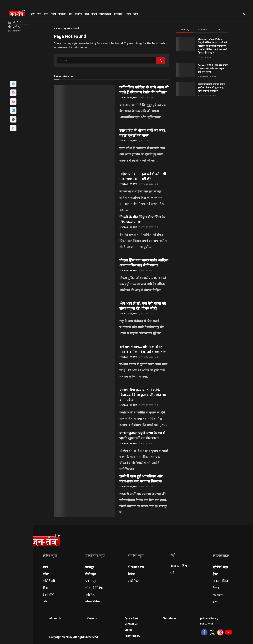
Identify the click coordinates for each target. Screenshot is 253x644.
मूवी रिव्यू (90, 595)
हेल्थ (216, 601)
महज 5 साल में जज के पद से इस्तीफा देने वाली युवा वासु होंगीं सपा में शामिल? (211, 87)
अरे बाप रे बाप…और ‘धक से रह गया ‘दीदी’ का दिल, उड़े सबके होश (143, 349)
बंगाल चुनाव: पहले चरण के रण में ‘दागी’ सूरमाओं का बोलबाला (142, 435)
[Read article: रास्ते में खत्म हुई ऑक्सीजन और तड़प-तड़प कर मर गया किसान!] (84, 495)
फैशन (216, 588)
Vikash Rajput (130, 97)
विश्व (46, 588)
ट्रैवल (216, 574)
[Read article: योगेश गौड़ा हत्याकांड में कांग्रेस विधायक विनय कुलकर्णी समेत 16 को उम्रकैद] (84, 409)
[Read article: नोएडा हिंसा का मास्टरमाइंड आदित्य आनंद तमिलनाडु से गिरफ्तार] (84, 279)
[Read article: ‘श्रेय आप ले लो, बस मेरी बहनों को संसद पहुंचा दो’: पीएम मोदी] (84, 322)
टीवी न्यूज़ (91, 574)
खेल (71, 14)
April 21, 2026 (146, 97)
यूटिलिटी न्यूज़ (220, 567)
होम (33, 14)
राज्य (46, 14)
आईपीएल (134, 581)
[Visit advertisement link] (202, 130)
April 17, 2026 (146, 486)
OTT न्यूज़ (91, 581)
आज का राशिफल (180, 566)
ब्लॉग (136, 14)
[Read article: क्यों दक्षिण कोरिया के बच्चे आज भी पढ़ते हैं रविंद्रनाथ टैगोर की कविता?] (84, 106)
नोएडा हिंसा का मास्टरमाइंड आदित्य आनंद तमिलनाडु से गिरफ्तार (144, 263)
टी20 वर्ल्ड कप (136, 567)
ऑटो (46, 601)
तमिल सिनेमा (93, 601)
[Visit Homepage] (18, 14)
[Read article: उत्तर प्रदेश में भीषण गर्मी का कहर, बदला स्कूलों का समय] (84, 149)
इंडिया (46, 574)
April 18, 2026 (146, 270)
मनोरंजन (62, 14)
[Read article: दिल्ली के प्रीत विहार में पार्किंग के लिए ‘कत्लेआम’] (84, 236)
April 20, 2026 (146, 184)
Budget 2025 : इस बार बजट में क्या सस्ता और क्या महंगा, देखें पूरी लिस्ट (213, 68)
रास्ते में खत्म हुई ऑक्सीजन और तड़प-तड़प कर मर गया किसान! (141, 479)
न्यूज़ (39, 14)
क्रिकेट (131, 574)
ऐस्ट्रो (87, 14)
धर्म (172, 573)
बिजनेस (78, 14)
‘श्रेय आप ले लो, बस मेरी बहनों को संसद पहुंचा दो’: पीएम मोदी (143, 306)
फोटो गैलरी (49, 581)
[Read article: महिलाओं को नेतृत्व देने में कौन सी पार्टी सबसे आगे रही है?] (84, 193)
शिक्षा (128, 14)
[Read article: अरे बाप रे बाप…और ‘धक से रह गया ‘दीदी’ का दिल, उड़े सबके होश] (84, 366)
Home (57, 28)
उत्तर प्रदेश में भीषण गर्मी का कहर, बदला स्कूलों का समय (143, 133)
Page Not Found (71, 28)
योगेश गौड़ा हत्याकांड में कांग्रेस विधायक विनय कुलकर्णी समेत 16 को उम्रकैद (143, 395)
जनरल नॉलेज (220, 581)
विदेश (53, 14)
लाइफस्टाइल (105, 14)
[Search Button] (245, 14)
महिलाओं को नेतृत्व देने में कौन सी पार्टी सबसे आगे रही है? (143, 176)
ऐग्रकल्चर (218, 595)
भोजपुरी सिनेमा (94, 588)
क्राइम (94, 14)
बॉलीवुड (90, 567)
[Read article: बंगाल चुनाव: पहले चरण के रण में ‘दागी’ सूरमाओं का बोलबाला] (84, 452)
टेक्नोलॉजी (118, 14)
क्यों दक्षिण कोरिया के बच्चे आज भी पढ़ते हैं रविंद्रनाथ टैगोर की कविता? (144, 90)
